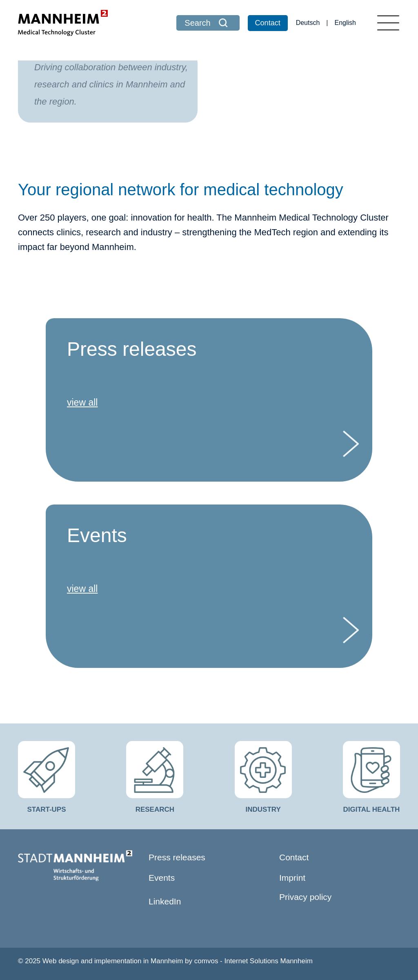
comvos (206, 961)
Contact (268, 23)
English (345, 23)
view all (82, 402)
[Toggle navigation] (388, 23)
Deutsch (308, 23)
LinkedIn (165, 901)
